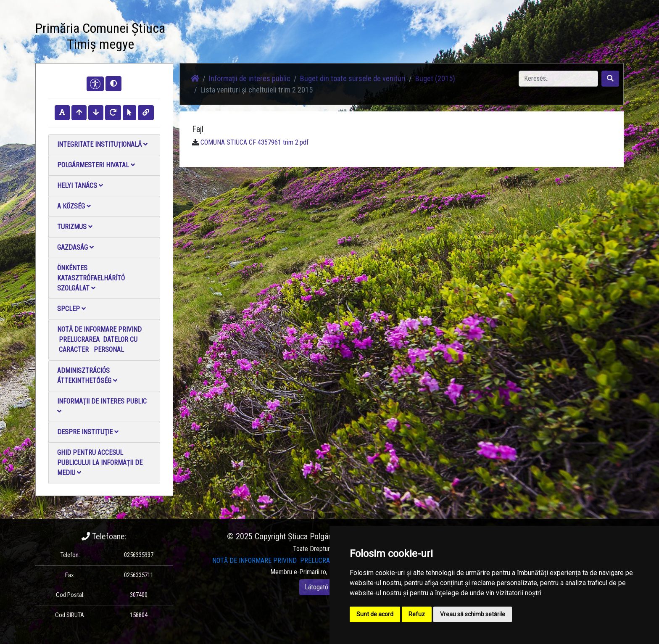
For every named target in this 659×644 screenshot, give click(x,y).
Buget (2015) (435, 78)
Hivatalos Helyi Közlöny (419, 38)
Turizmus (75, 227)
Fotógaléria (260, 38)
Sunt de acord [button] (375, 614)
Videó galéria (303, 38)
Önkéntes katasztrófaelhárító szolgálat (91, 278)
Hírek (228, 38)
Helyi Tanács (80, 186)
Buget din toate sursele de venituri (353, 78)
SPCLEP (71, 309)
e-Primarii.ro (310, 572)
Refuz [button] (417, 614)
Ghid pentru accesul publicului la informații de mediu (100, 463)
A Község (74, 206)
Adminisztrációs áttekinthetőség (87, 376)
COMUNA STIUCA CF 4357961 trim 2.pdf (254, 142)
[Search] (558, 79)
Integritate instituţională (102, 144)
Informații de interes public (102, 406)
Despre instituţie (88, 432)
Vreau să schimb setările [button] (473, 614)
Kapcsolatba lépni (354, 38)
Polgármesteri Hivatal (96, 165)
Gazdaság (75, 247)
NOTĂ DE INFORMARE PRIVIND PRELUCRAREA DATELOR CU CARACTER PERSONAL (99, 339)
